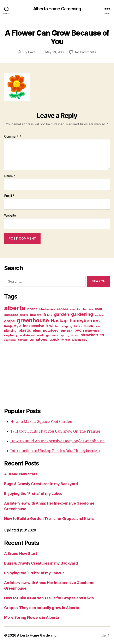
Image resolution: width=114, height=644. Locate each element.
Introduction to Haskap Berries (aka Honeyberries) (55, 451)
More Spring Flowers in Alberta (32, 617)
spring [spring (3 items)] (65, 335)
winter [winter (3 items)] (66, 340)
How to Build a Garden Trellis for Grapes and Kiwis (49, 519)
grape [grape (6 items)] (10, 321)
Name (10, 176)
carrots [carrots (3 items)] (75, 309)
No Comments (86, 52)
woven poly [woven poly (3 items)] (80, 340)
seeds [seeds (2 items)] (55, 335)
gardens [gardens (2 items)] (100, 315)
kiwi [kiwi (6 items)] (50, 326)
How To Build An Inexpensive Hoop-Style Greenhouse (57, 441)
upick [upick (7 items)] (55, 339)
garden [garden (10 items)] (62, 314)
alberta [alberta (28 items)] (15, 308)
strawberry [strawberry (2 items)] (10, 340)
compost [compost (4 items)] (11, 315)
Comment (13, 137)
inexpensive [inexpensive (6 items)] (34, 326)
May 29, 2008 (55, 52)
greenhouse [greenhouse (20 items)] (33, 320)
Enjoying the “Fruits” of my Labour (34, 493)
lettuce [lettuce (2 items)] (78, 326)
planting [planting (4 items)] (10, 331)
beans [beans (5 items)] (32, 309)
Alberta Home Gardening (57, 9)
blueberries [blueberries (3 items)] (47, 309)
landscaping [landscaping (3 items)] (64, 326)
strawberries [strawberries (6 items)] (92, 335)
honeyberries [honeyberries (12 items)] (85, 321)
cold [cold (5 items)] (98, 309)
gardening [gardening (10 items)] (82, 314)
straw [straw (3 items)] (75, 335)
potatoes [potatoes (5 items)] (51, 330)
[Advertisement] (30, 374)
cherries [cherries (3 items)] (87, 309)
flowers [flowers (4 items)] (36, 315)
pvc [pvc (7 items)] (78, 330)
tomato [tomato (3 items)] (23, 340)
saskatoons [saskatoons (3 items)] (27, 335)
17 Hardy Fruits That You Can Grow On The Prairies (55, 431)
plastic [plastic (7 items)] (25, 330)
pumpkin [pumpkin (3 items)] (66, 331)
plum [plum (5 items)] (37, 330)
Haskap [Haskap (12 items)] (59, 321)
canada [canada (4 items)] (62, 309)
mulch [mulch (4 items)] (88, 326)
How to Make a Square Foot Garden (41, 422)
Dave (32, 52)
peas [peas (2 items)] (97, 326)
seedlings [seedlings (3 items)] (43, 335)
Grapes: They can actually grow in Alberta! (42, 608)
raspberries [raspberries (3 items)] (91, 331)
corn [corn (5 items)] (24, 315)
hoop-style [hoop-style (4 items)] (13, 326)
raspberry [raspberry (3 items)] (11, 335)
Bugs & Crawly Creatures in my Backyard (41, 484)
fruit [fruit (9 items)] (48, 314)
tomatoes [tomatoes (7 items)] (38, 339)
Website (10, 216)
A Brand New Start (20, 474)
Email (9, 196)
